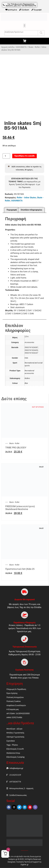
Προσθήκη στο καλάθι (25, 156)
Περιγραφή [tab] (12, 210)
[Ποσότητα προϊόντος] (6, 157)
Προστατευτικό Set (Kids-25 (20, 569)
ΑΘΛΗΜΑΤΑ (21, 47)
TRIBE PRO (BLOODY (16, 448)
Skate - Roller (34, 47)
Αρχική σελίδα (8, 47)
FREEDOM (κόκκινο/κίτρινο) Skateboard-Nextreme (20, 508)
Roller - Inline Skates (26, 198)
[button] (24, 26)
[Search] (41, 33)
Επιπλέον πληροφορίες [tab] (31, 210)
